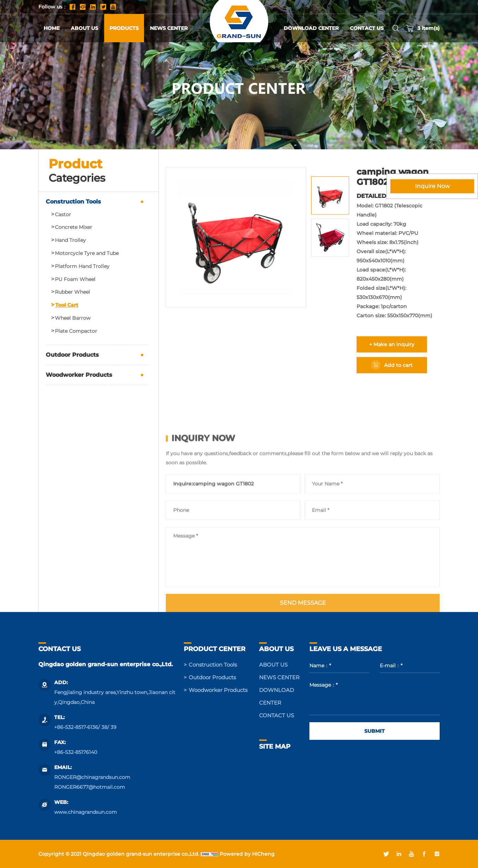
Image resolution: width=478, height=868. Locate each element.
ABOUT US (84, 28)
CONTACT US (367, 28)
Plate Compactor (76, 331)
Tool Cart (67, 305)
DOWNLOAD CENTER (311, 28)
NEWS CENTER (169, 28)
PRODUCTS (124, 28)
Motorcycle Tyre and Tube (87, 253)
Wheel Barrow (73, 318)
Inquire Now (432, 186)
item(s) (423, 28)
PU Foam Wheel (75, 279)
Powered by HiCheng (247, 854)
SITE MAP (275, 747)
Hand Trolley (70, 240)
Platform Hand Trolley (82, 266)
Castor (63, 215)
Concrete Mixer (74, 227)
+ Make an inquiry (392, 344)
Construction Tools (73, 202)
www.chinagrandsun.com (86, 812)
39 (114, 727)
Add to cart (398, 365)
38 (104, 727)
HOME (52, 28)
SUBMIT (375, 731)
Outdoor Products (72, 355)
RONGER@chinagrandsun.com (92, 777)
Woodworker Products (79, 375)
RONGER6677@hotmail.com (90, 787)
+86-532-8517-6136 (76, 727)
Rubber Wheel (73, 292)
